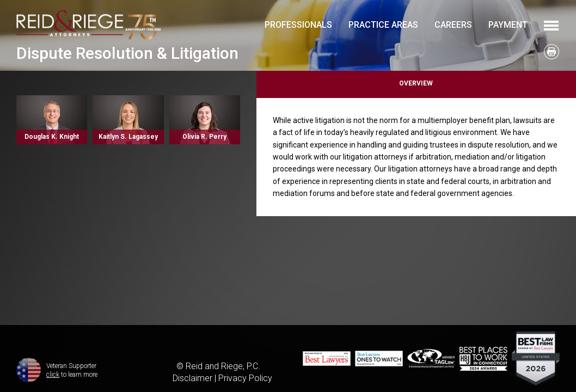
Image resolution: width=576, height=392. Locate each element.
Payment (508, 25)
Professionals (298, 25)
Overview (416, 83)
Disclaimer (192, 378)
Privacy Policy (245, 378)
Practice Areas (383, 25)
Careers (453, 25)
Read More (52, 120)
